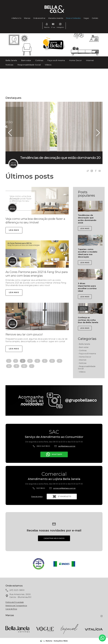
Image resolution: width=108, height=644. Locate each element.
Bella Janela (11, 60)
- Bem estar (83, 347)
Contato (95, 18)
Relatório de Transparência (16, 606)
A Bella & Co (16, 18)
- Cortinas (82, 350)
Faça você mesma (56, 60)
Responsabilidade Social (29, 65)
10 (24, 366)
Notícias (9, 65)
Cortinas (39, 60)
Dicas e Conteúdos (73, 18)
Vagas (86, 18)
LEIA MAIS (14, 230)
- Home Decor (85, 357)
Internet (90, 60)
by (54, 641)
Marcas (27, 18)
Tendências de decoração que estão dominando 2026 (62, 158)
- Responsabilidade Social (87, 368)
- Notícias (82, 363)
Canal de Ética (11, 609)
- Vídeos (82, 372)
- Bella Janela (84, 344)
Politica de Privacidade (15, 602)
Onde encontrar (39, 18)
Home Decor (75, 60)
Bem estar (26, 60)
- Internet (82, 360)
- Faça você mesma (87, 354)
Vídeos (48, 65)
